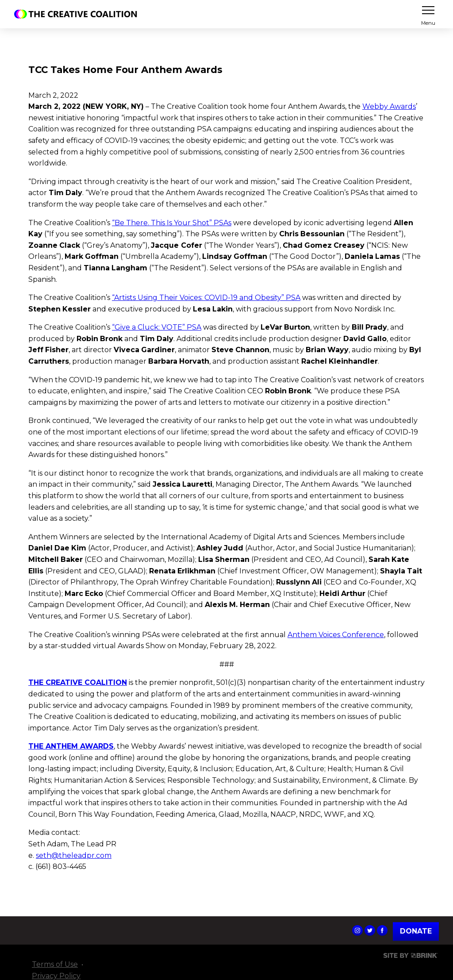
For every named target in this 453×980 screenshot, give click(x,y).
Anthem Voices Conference (336, 635)
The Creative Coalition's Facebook (382, 930)
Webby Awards (389, 106)
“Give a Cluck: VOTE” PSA (157, 327)
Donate (416, 931)
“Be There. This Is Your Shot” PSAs (172, 223)
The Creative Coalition (78, 14)
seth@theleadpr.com (74, 855)
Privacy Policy (56, 976)
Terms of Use (55, 964)
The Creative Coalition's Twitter (370, 930)
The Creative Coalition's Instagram (357, 930)
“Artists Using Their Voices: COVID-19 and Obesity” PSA (206, 298)
